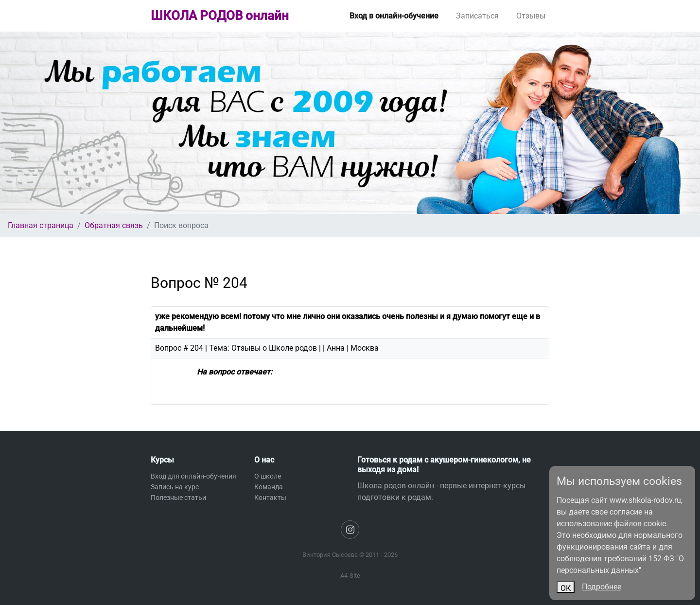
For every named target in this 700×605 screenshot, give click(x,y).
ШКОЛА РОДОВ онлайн (220, 16)
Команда (269, 487)
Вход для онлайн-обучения (193, 476)
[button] (52, 123)
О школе (268, 476)
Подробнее (602, 587)
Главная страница (41, 225)
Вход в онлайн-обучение (394, 16)
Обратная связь (114, 225)
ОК (566, 588)
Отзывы (531, 16)
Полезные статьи (178, 498)
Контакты (270, 498)
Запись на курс (175, 487)
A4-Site (350, 576)
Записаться (477, 16)
